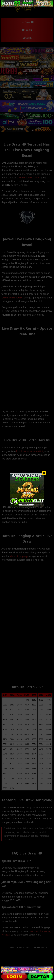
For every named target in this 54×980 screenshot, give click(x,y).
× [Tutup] (44, 473)
